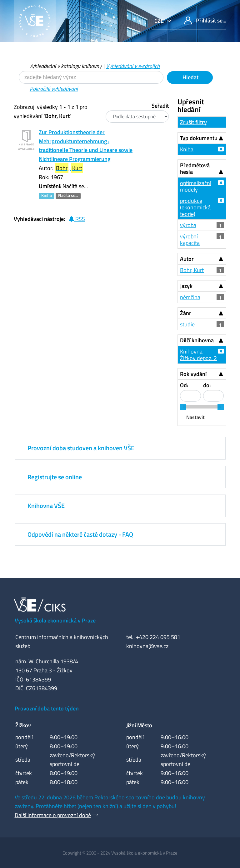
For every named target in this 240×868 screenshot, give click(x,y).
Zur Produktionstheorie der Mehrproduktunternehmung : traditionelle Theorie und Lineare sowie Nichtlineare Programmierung (86, 146)
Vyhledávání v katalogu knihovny (65, 66)
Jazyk (186, 286)
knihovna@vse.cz (147, 646)
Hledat (190, 77)
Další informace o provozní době (53, 815)
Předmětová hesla (195, 168)
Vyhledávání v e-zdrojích (133, 66)
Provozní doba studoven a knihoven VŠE (81, 448)
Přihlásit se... (205, 20)
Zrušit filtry (193, 122)
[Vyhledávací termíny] (91, 77)
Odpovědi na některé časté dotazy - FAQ (80, 534)
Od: (184, 385)
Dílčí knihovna (197, 340)
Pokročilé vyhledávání (54, 89)
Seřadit (160, 106)
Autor (187, 259)
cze (160, 21)
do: (207, 385)
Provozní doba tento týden (47, 708)
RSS (77, 219)
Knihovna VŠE (46, 506)
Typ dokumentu (199, 138)
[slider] (183, 407)
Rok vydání (193, 374)
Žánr (186, 313)
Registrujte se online (55, 477)
